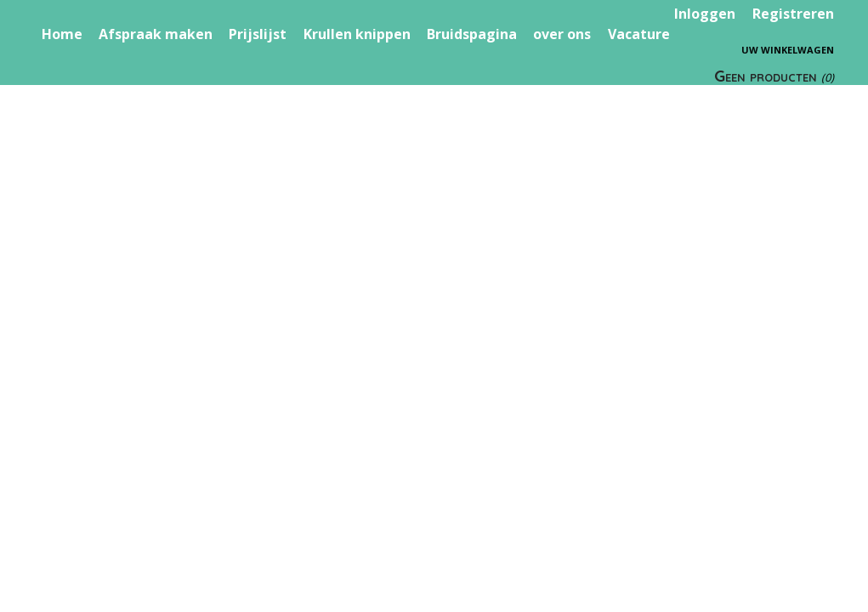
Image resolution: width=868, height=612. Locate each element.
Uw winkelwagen (788, 50)
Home (62, 34)
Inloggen (705, 14)
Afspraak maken (156, 34)
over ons (562, 34)
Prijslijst (258, 34)
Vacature (639, 34)
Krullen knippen (357, 34)
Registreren (793, 14)
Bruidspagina (472, 34)
